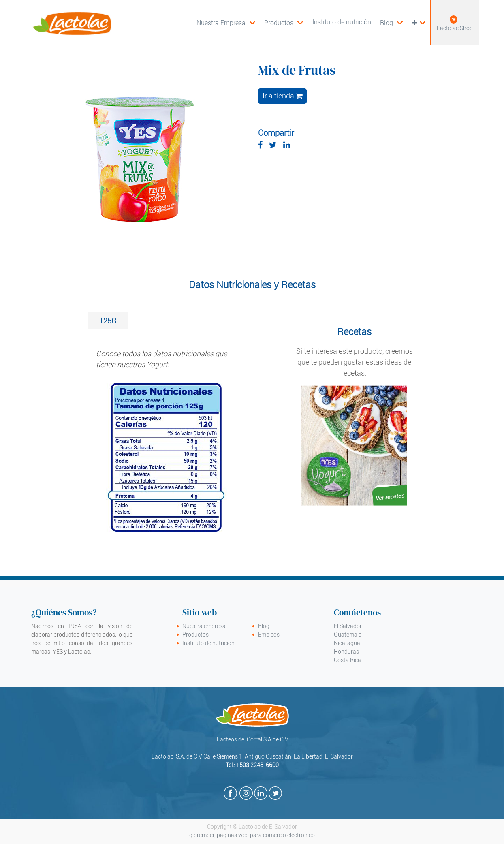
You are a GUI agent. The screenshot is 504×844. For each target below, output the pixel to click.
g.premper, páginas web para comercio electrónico (252, 835)
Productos (195, 635)
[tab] (108, 321)
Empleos (269, 635)
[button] (418, 23)
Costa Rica (347, 660)
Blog (264, 626)
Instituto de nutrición (208, 643)
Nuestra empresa (204, 626)
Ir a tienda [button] (282, 96)
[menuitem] (284, 23)
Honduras (346, 652)
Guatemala (348, 635)
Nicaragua (347, 643)
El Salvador (348, 626)
